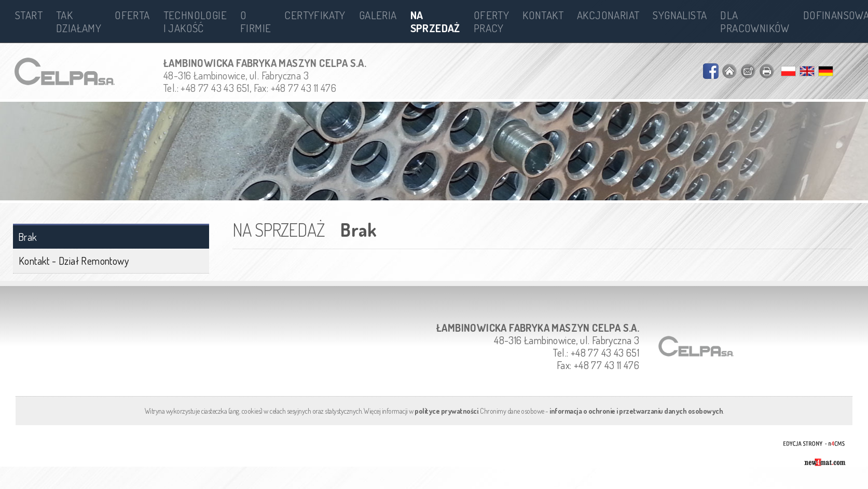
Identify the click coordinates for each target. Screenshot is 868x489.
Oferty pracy (491, 21)
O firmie (256, 21)
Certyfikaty (315, 15)
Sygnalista (680, 15)
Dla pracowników (755, 21)
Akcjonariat (608, 15)
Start (29, 15)
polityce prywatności (446, 411)
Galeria (378, 15)
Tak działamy (79, 21)
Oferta (132, 15)
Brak (28, 237)
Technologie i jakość (195, 21)
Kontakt (543, 15)
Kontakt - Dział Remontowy (74, 261)
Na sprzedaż (435, 21)
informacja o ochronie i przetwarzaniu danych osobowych (636, 411)
